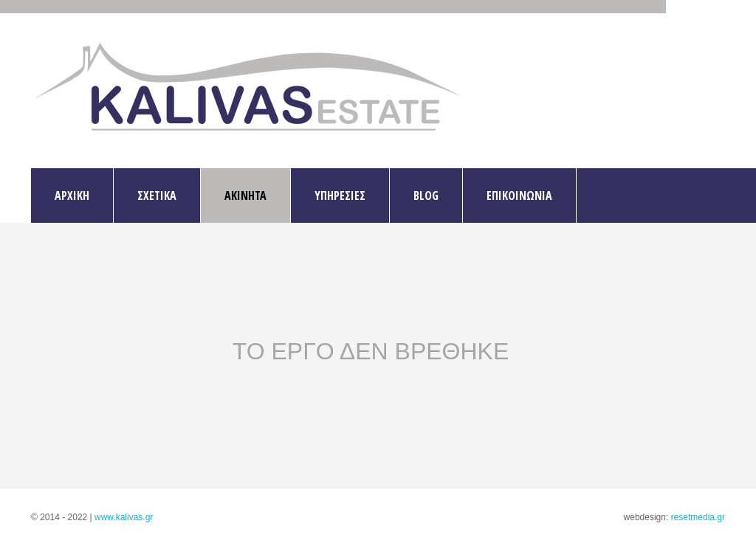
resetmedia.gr (698, 517)
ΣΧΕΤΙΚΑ (157, 196)
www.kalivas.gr (124, 517)
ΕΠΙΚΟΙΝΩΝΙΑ (519, 196)
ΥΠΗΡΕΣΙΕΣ (340, 196)
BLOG (426, 196)
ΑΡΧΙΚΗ (72, 196)
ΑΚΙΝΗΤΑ (245, 196)
